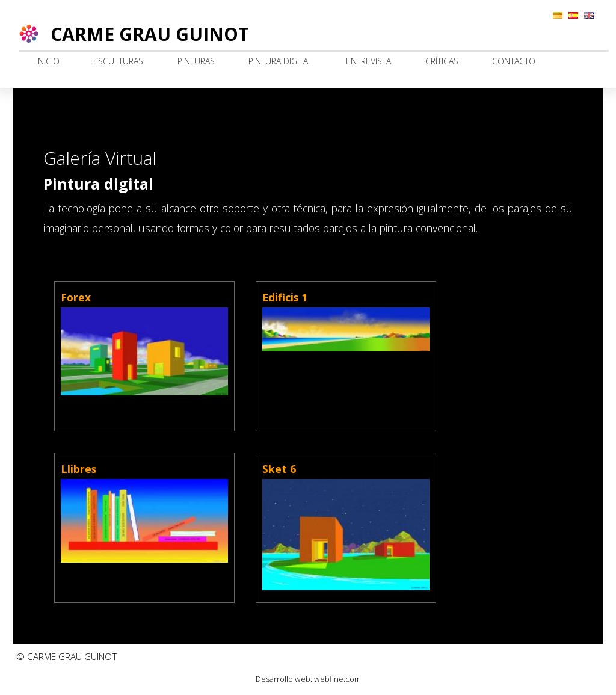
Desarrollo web (283, 679)
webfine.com (337, 679)
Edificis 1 (285, 297)
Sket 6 (279, 469)
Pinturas (196, 61)
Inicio (48, 61)
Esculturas (118, 61)
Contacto (514, 61)
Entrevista (368, 61)
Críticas (442, 61)
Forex (76, 297)
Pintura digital (280, 61)
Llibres (79, 469)
